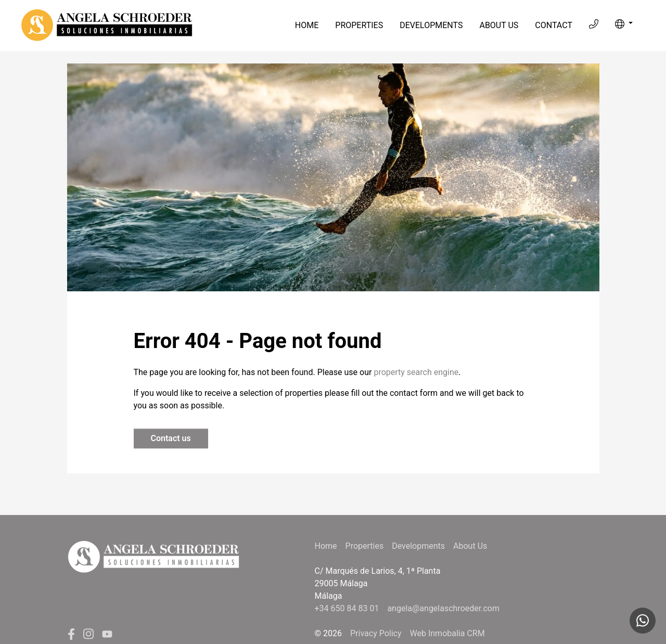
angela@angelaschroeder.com (443, 608)
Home (307, 25)
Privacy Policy (376, 633)
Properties (359, 25)
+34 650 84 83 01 (347, 608)
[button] (624, 24)
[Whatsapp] (643, 621)
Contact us (171, 438)
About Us (499, 25)
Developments (431, 25)
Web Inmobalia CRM (447, 633)
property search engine (416, 372)
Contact (554, 25)
